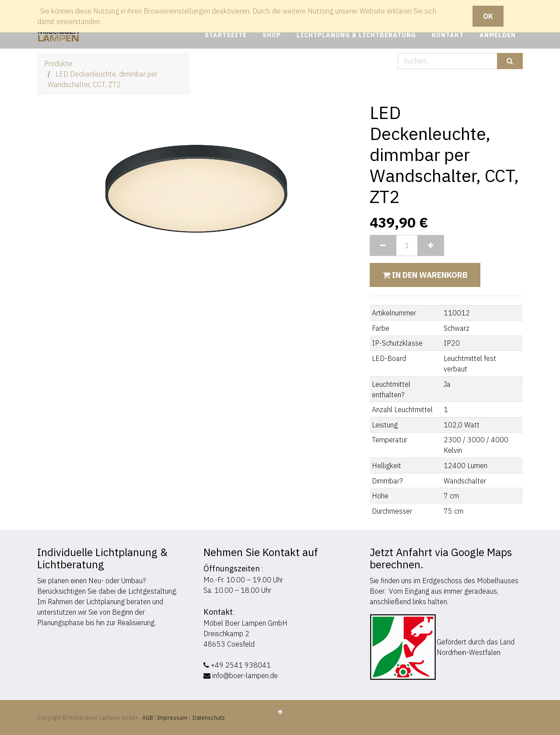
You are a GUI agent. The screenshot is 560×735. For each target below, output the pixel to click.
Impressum (172, 718)
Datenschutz (209, 718)
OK (488, 16)
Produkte (58, 63)
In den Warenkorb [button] (425, 275)
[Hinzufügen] (431, 245)
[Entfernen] (383, 245)
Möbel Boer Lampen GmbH (245, 623)
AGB (148, 718)
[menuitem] (226, 35)
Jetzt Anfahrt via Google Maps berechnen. (441, 558)
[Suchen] (510, 61)
